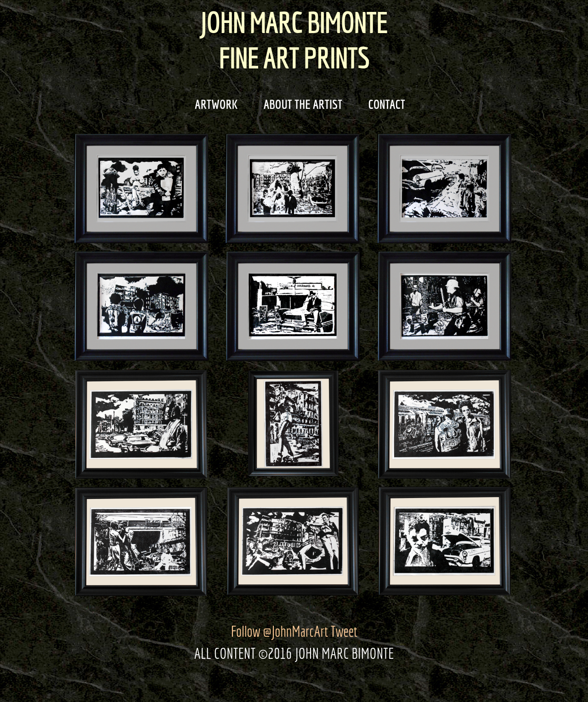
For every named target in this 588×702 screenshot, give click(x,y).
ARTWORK (210, 104)
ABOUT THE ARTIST (297, 104)
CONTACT (381, 104)
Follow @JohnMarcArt (280, 631)
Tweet (344, 631)
